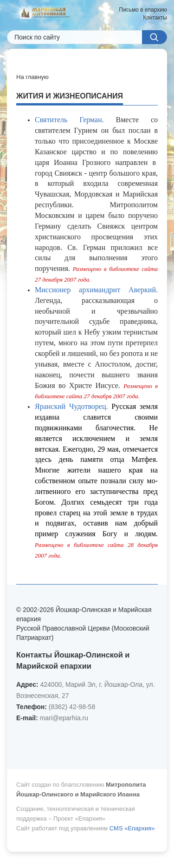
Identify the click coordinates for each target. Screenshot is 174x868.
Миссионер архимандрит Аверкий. (96, 290)
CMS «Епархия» (132, 828)
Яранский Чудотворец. (71, 406)
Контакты (155, 18)
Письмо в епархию (143, 10)
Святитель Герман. (69, 120)
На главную (32, 77)
